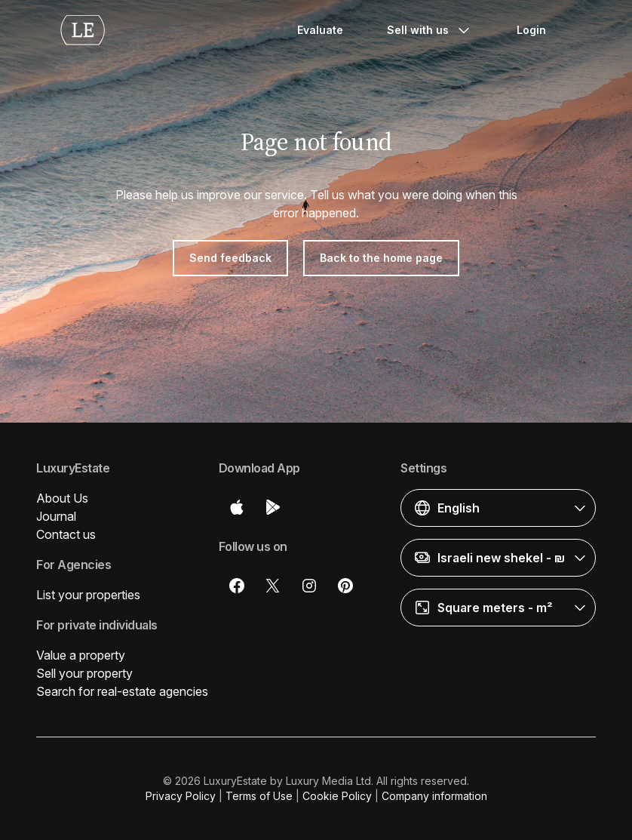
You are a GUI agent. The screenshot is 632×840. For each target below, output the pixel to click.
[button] (498, 508)
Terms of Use (259, 796)
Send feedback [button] (230, 258)
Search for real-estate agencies (122, 691)
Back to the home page (381, 258)
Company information (434, 796)
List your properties (88, 595)
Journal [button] (56, 516)
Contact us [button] (66, 534)
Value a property (81, 655)
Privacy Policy (181, 796)
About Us (62, 498)
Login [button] (531, 30)
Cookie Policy (337, 796)
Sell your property (84, 673)
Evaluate (320, 30)
